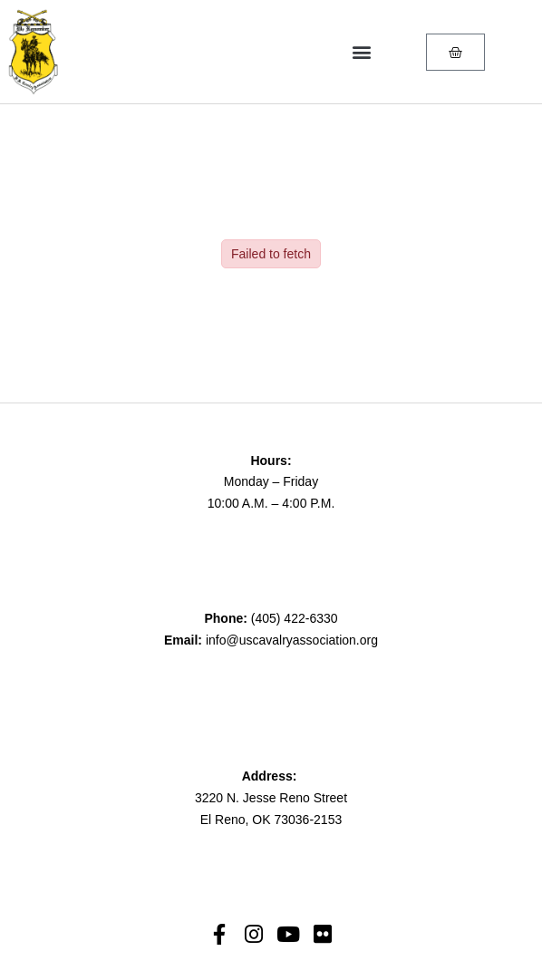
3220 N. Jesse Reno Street (271, 798)
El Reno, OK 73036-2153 (271, 820)
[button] (361, 52)
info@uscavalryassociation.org (292, 640)
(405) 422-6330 (295, 618)
